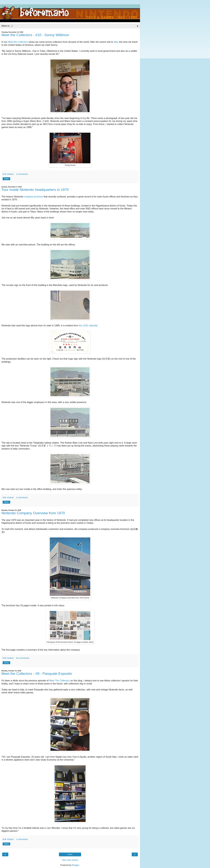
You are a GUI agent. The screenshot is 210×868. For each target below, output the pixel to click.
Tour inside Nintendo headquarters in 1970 (35, 190)
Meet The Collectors (60, 681)
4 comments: (22, 497)
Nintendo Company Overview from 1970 (33, 513)
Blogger (76, 865)
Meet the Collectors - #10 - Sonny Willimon (35, 35)
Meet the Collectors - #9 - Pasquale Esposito (37, 674)
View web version (70, 860)
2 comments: (22, 839)
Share (6, 179)
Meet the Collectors (18, 42)
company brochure (33, 197)
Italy (116, 42)
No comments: (23, 658)
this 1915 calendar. (88, 326)
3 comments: (22, 174)
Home (70, 854)
